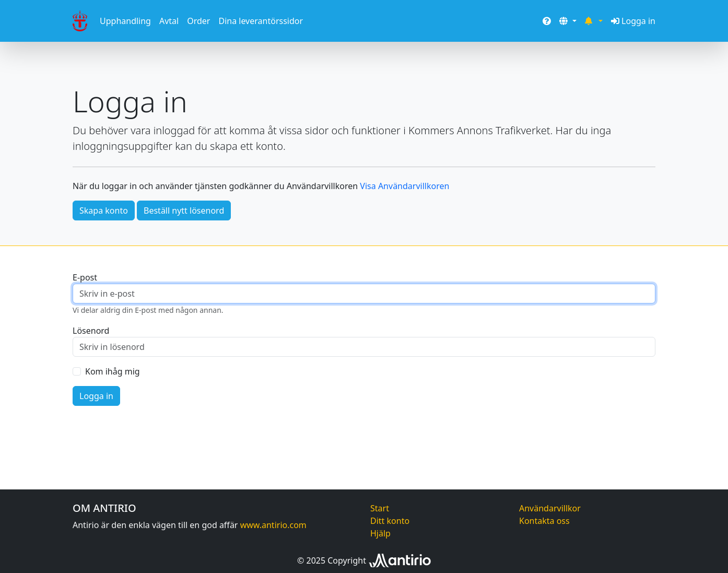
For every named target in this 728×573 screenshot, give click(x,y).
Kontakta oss (544, 521)
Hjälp (380, 533)
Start (380, 508)
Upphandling (125, 21)
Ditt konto (390, 521)
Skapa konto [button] (104, 211)
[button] (568, 21)
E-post (85, 277)
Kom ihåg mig (113, 371)
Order (198, 21)
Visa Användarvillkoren (404, 186)
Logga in (633, 21)
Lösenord (91, 331)
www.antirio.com (273, 525)
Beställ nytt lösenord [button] (184, 211)
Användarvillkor (550, 508)
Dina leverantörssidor (261, 21)
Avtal (169, 21)
